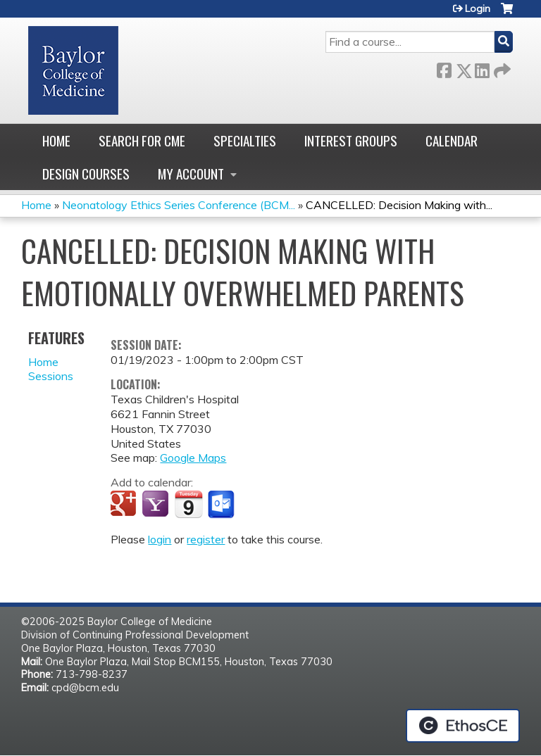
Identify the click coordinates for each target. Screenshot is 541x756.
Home (56, 140)
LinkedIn (482, 68)
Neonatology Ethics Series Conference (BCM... (179, 205)
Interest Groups (351, 140)
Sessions (51, 376)
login (160, 539)
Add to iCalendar (188, 504)
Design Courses (86, 174)
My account (191, 174)
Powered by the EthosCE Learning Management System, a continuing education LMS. (463, 726)
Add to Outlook (222, 505)
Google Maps (193, 458)
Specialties (245, 140)
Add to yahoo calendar (157, 505)
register (206, 539)
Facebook (444, 68)
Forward (501, 68)
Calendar (452, 140)
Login (478, 8)
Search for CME (142, 140)
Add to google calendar (125, 505)
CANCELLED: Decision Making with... (399, 205)
